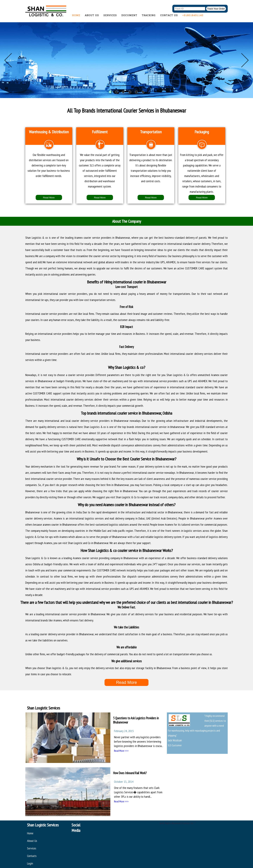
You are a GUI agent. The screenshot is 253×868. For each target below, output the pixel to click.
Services (110, 15)
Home (76, 15)
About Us (92, 15)
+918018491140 (193, 15)
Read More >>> (121, 751)
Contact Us (169, 15)
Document (129, 15)
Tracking (149, 15)
